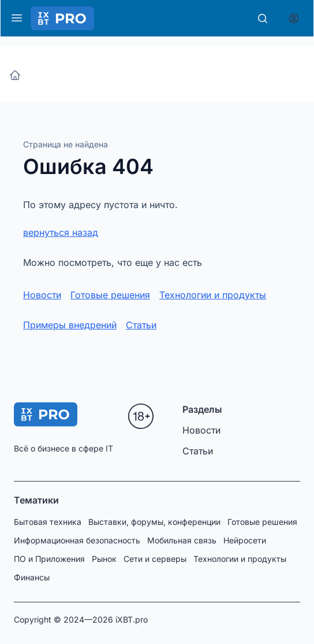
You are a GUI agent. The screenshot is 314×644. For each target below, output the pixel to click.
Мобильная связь (182, 540)
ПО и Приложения (49, 559)
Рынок (104, 559)
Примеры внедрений (70, 325)
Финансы (32, 577)
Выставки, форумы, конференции (154, 522)
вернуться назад (61, 232)
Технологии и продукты (213, 295)
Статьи (141, 325)
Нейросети (245, 540)
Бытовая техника (48, 522)
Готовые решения (110, 295)
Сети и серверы (155, 559)
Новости (42, 295)
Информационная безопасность (77, 540)
